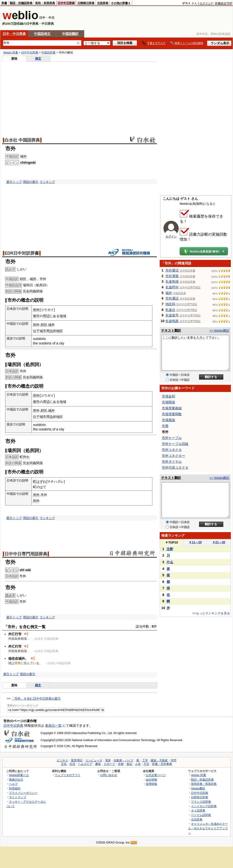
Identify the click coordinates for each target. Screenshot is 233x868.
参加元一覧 (53, 725)
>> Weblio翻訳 (219, 331)
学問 (173, 760)
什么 (170, 562)
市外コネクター (173, 456)
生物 (121, 764)
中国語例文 (42, 34)
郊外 (36, 310)
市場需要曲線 (172, 408)
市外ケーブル (172, 438)
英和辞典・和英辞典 (204, 784)
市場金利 (168, 396)
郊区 (23, 279)
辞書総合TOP (224, 3)
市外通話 (172, 298)
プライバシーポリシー (23, 793)
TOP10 (172, 542)
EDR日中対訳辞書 (22, 253)
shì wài (25, 570)
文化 (64, 764)
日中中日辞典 (66, 3)
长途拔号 (172, 315)
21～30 (219, 542)
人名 (138, 764)
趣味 (98, 764)
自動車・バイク (124, 760)
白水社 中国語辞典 (22, 140)
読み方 (10, 595)
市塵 (165, 426)
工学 (145, 760)
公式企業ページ (156, 775)
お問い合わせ (109, 775)
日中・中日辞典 (14, 34)
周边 (50, 331)
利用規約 (15, 788)
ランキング (47, 182)
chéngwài (28, 162)
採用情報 (151, 784)
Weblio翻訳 (198, 788)
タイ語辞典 (198, 810)
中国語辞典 (48, 52)
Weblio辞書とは (19, 775)
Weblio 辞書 (11, 52)
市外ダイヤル (172, 462)
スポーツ (109, 764)
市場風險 (168, 420)
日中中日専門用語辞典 (26, 554)
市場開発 (168, 402)
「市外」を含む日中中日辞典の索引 (36, 699)
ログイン (205, 3)
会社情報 (151, 780)
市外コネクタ (172, 450)
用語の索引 (31, 182)
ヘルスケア (85, 764)
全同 (29, 291)
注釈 (170, 549)
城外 (23, 156)
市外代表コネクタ (175, 467)
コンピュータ (94, 760)
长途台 (170, 310)
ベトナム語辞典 (201, 815)
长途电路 (172, 321)
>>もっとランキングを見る (211, 613)
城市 (43, 331)
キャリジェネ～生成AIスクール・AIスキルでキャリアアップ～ (208, 828)
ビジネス (62, 760)
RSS (134, 843)
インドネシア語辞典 (204, 806)
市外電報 (172, 276)
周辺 (46, 316)
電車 (108, 760)
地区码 (170, 304)
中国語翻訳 (70, 34)
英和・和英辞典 (45, 3)
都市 (36, 316)
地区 (60, 331)
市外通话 (172, 270)
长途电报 (172, 281)
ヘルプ (13, 784)
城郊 (33, 279)
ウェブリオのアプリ (68, 775)
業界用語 (77, 760)
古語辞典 (103, 3)
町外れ (25, 457)
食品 (129, 764)
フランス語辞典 (201, 802)
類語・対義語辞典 (21, 3)
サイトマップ (18, 797)
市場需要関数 (172, 414)
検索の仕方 (16, 780)
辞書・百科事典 (162, 764)
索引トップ (14, 182)
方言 (146, 764)
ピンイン (12, 570)
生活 (72, 764)
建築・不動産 (159, 760)
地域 (63, 316)
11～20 (195, 542)
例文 (38, 59)
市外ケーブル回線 (175, 444)
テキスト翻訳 (171, 330)
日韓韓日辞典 (86, 3)
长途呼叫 (172, 287)
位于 (36, 331)
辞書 (4, 3)
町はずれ (40, 482)
